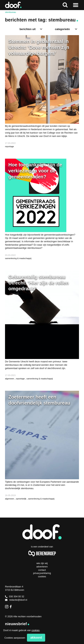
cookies (36, 630)
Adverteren (42, 567)
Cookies (42, 576)
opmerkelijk (21, 499)
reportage (9, 146)
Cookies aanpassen (15, 638)
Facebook (12, 607)
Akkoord (36, 638)
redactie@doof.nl (16, 600)
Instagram (7, 607)
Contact (42, 570)
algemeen (10, 379)
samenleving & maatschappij (18, 258)
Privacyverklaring (42, 573)
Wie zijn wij (42, 563)
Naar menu (76, 5)
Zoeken (65, 5)
